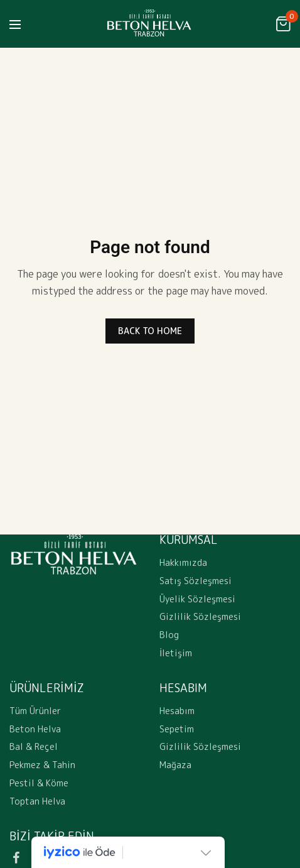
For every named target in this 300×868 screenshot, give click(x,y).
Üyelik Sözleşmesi (197, 599)
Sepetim (177, 729)
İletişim (176, 653)
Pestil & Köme (39, 783)
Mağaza (175, 765)
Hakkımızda (183, 562)
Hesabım (177, 711)
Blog (169, 635)
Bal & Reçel (34, 747)
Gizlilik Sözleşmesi (200, 617)
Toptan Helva (37, 801)
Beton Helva (35, 729)
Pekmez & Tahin (42, 765)
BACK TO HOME (150, 331)
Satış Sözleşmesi (196, 581)
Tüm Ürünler (35, 711)
